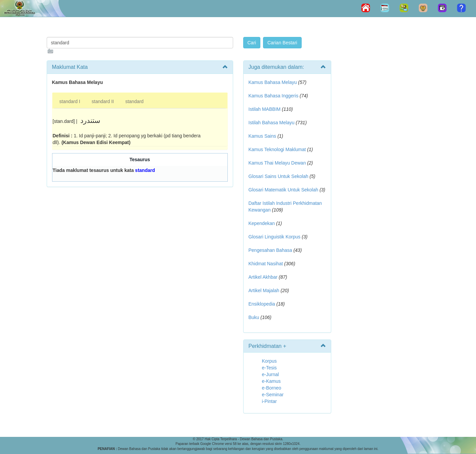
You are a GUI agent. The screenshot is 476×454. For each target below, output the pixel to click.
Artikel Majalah (264, 290)
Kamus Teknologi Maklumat (277, 149)
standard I (70, 101)
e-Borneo (272, 388)
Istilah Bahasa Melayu (272, 123)
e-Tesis (269, 368)
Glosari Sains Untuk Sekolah (278, 176)
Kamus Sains (262, 136)
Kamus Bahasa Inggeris (274, 96)
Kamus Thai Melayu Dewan (277, 163)
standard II (103, 101)
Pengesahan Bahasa (270, 250)
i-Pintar (269, 401)
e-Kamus (271, 381)
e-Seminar (273, 395)
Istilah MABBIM (265, 109)
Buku (254, 317)
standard (134, 101)
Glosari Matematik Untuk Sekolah (284, 190)
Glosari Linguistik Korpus (275, 237)
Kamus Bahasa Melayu (273, 82)
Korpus (269, 361)
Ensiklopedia (262, 304)
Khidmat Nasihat (266, 264)
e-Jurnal (271, 374)
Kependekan (262, 223)
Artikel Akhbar (263, 277)
